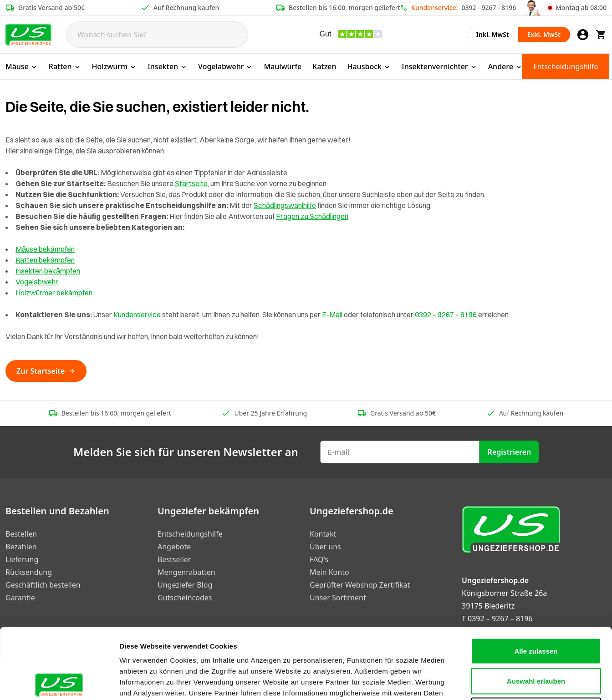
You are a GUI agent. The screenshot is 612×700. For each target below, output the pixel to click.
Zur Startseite (46, 371)
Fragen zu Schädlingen (312, 216)
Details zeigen (484, 682)
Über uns (325, 547)
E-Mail (332, 314)
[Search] (157, 35)
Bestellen (21, 534)
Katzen (324, 66)
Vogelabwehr (225, 66)
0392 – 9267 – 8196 (446, 314)
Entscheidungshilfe (566, 66)
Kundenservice (137, 314)
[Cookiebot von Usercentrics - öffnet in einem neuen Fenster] (59, 682)
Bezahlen (21, 547)
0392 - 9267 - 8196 (489, 8)
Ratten (65, 66)
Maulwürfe (283, 66)
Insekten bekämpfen (48, 271)
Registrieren (510, 452)
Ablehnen (536, 640)
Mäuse (22, 66)
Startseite (191, 183)
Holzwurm (115, 66)
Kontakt (323, 534)
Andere (505, 66)
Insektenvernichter (439, 66)
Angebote (174, 547)
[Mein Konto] (583, 35)
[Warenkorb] (601, 35)
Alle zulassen (536, 581)
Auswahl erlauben (536, 611)
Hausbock (369, 66)
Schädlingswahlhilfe (285, 205)
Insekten (167, 66)
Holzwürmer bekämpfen (54, 293)
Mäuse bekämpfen (45, 249)
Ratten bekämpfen (45, 260)
